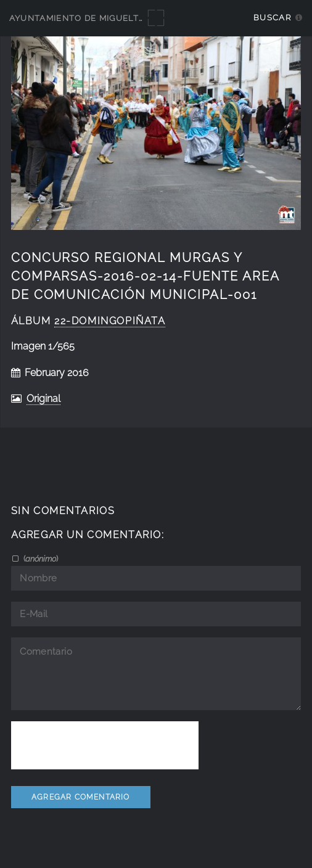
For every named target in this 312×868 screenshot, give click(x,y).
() (40, 559)
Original (43, 399)
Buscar (272, 18)
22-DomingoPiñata (110, 321)
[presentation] (105, 745)
